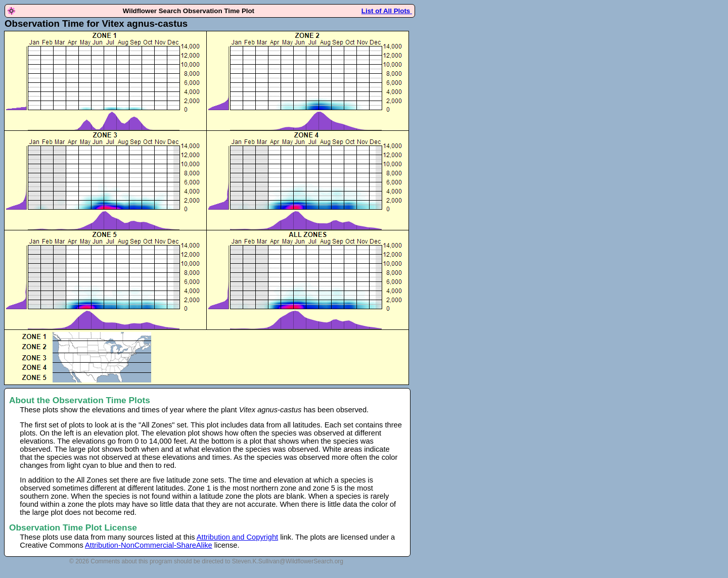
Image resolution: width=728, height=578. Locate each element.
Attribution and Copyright (237, 537)
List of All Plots (387, 11)
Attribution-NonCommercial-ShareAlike (149, 545)
